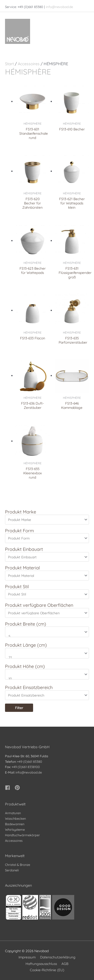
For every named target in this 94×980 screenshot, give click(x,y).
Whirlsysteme (15, 830)
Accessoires (29, 64)
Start (9, 64)
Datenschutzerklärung (58, 957)
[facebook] (10, 788)
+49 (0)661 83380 (30, 762)
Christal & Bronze (18, 865)
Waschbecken (15, 818)
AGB (65, 964)
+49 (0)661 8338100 (26, 767)
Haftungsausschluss (41, 964)
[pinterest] (18, 788)
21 (45, 657)
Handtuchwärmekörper (22, 835)
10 (45, 679)
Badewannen (15, 824)
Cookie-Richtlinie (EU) (47, 970)
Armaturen (13, 813)
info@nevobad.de (59, 7)
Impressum (27, 957)
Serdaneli (12, 870)
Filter (19, 708)
